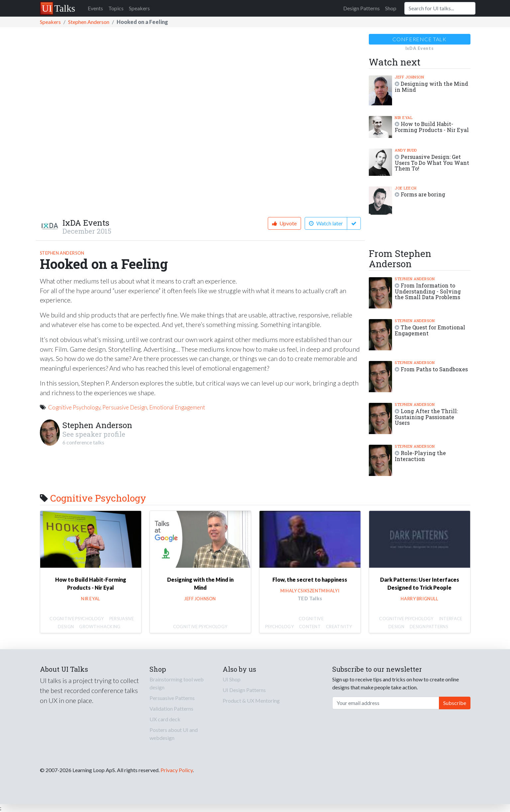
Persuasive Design (125, 407)
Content (310, 627)
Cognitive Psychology (74, 407)
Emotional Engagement (177, 407)
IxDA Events (86, 223)
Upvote (284, 223)
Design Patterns (361, 8)
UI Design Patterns (244, 690)
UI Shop (232, 679)
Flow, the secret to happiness (310, 580)
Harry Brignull (419, 599)
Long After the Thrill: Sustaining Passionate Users (426, 417)
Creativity (339, 627)
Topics (116, 8)
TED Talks (310, 598)
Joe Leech (406, 188)
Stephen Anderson (89, 22)
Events (95, 8)
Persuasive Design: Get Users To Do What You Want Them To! (432, 163)
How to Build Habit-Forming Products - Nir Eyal (432, 127)
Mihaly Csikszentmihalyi (310, 591)
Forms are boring (423, 194)
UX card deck (165, 719)
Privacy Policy (177, 770)
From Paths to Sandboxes (434, 369)
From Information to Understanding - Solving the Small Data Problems (428, 291)
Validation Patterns (171, 708)
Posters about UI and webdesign (174, 734)
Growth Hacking (100, 627)
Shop (391, 8)
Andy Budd (406, 150)
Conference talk (419, 39)
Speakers (139, 8)
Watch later (326, 223)
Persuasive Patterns (172, 698)
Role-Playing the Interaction (420, 456)
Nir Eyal (404, 117)
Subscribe (455, 703)
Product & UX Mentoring (251, 700)
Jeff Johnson (409, 77)
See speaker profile (94, 434)
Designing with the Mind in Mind (431, 87)
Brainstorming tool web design (177, 683)
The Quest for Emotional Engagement (430, 330)
